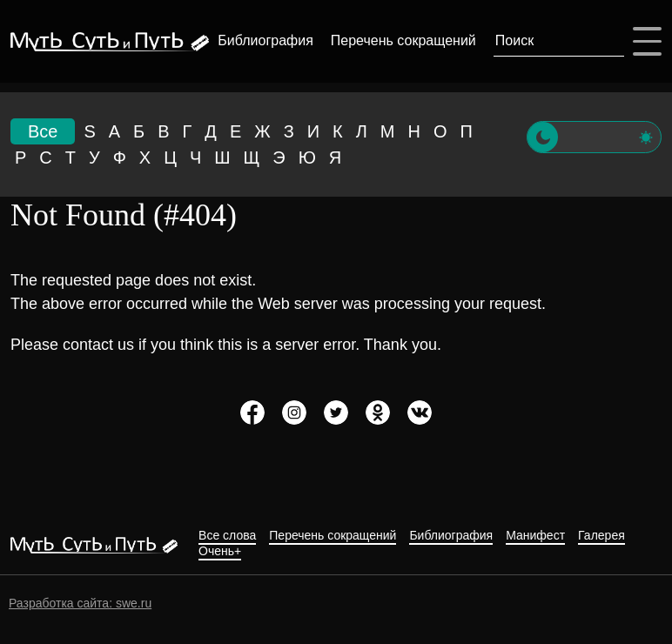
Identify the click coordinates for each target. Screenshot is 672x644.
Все (43, 131)
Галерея (601, 536)
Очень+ (220, 551)
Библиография (265, 40)
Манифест (535, 536)
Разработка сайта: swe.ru (80, 603)
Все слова (227, 536)
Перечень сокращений (403, 40)
